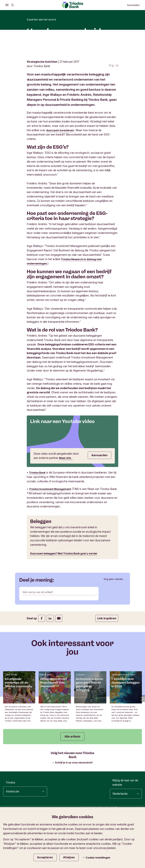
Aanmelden (133, 5)
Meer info (66, 504)
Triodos (10, 829)
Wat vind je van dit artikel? (39, 639)
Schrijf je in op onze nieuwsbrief (72, 809)
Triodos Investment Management (51, 535)
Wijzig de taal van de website (125, 829)
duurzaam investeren (60, 176)
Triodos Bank (38, 519)
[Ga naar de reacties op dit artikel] (117, 112)
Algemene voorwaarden (125, 854)
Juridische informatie (92, 854)
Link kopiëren (107, 665)
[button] (141, 745)
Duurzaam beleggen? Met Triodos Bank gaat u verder (65, 600)
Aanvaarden (99, 502)
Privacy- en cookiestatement (122, 859)
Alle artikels (72, 783)
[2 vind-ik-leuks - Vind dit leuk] (111, 112)
